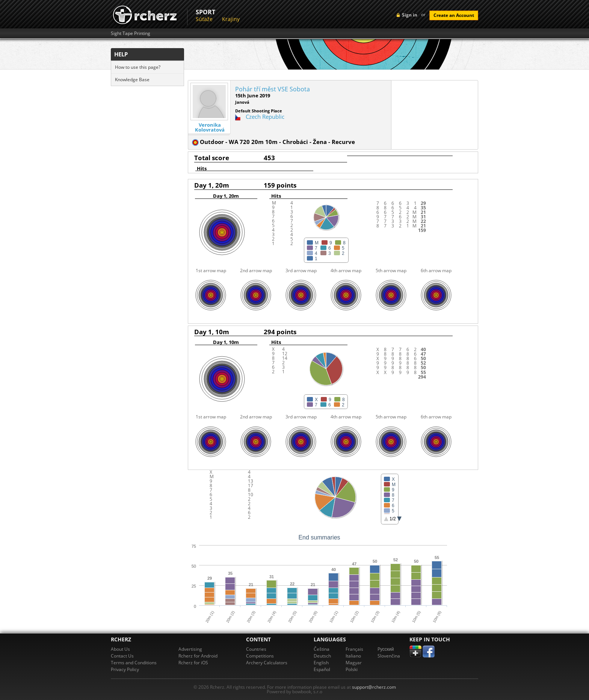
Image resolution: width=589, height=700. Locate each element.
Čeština (322, 649)
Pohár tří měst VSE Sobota (273, 89)
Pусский (386, 649)
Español (322, 669)
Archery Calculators (267, 663)
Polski (352, 669)
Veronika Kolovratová (210, 127)
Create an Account (454, 15)
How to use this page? (138, 67)
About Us (120, 649)
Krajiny (231, 19)
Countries (256, 649)
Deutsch (322, 656)
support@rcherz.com (374, 687)
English (321, 663)
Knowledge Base (132, 80)
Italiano (353, 656)
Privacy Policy (125, 669)
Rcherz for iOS (193, 663)
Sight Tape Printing (131, 33)
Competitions (260, 656)
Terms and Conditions (134, 663)
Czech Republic (265, 117)
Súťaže (204, 19)
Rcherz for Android (198, 656)
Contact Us (122, 656)
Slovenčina (389, 656)
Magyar (354, 663)
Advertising (190, 649)
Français (354, 649)
